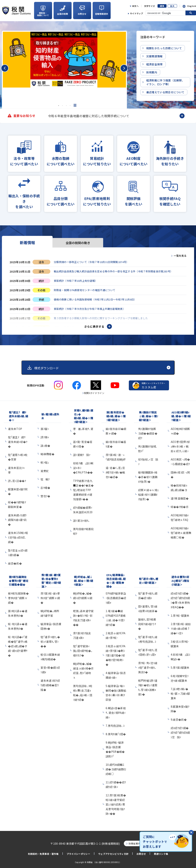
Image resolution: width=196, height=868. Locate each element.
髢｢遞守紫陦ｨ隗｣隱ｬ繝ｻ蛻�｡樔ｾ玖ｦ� (83, 649)
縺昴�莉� (15, 562)
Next (187, 116)
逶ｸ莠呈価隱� (180, 497)
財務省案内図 (136, 842)
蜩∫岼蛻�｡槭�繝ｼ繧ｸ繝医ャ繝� (83, 596)
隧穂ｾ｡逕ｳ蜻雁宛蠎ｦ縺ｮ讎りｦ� (147, 622)
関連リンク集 (161, 852)
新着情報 (27, 242)
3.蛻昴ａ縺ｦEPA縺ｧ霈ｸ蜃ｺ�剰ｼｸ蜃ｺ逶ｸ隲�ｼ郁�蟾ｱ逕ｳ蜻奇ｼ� (116, 654)
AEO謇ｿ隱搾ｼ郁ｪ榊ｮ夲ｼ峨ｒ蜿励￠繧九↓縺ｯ (180, 445)
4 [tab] (70, 105)
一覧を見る (180, 256)
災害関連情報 (154, 56)
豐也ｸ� (45, 494)
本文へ (135, 6)
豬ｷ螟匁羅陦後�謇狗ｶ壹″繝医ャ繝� (18, 596)
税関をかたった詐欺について (164, 48)
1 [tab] (59, 105)
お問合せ (141, 852)
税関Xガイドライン (94, 391)
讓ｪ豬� (45, 444)
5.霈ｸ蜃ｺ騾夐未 (180, 666)
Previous (45, 116)
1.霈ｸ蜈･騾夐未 (180, 614)
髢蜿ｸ (45, 478)
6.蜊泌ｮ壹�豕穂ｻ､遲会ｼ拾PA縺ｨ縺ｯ (116, 711)
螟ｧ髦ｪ (45, 461)
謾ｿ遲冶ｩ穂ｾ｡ (81, 519)
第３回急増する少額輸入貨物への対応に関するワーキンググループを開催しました (104, 319)
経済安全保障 (154, 64)
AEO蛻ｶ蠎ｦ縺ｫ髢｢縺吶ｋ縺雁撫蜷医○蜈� (181, 531)
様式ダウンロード (48, 366)
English (192, 6)
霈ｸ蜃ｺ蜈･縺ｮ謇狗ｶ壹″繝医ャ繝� (50, 596)
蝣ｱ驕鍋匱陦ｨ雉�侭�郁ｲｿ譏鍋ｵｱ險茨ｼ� (148, 475)
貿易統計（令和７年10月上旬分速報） (77, 281)
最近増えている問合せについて (165, 92)
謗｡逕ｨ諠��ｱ (17, 479)
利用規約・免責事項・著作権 (43, 852)
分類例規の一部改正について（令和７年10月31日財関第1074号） (94, 262)
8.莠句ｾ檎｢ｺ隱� (116, 732)
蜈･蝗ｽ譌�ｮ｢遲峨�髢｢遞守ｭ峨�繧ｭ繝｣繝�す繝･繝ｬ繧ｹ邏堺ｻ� (18, 645)
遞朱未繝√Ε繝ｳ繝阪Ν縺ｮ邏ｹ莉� (17, 518)
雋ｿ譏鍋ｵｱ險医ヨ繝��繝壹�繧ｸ (148, 432)
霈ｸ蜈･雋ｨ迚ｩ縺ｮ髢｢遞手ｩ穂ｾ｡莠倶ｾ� (148, 666)
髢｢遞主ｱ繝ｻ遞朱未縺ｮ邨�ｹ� (18, 440)
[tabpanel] (64, 60)
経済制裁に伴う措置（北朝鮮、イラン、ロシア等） (165, 82)
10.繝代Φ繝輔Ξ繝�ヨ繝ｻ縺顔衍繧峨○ (116, 768)
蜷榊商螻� (47, 452)
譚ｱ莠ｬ (45, 436)
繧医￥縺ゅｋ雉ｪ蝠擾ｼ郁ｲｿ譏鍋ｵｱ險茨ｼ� (149, 493)
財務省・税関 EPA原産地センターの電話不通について (87, 291)
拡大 (172, 6)
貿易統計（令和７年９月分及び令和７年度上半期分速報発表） (92, 310)
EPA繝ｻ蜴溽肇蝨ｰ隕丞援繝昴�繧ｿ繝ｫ (116, 596)
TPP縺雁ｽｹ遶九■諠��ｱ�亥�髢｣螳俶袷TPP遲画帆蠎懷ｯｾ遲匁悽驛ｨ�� (83, 488)
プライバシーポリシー (78, 852)
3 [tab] (66, 105)
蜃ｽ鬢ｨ (45, 427)
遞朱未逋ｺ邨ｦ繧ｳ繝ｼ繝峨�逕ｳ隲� (50, 684)
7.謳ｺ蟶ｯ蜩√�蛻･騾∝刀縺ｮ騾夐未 (180, 692)
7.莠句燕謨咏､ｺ (115, 724)
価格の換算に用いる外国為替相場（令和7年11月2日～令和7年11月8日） (99, 300)
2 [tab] (62, 105)
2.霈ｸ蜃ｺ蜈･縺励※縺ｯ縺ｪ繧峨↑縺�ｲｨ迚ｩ (181, 627)
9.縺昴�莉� (179, 718)
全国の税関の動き (78, 243)
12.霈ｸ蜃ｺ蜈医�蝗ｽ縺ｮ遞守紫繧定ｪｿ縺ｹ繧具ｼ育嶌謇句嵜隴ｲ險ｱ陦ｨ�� (116, 803)
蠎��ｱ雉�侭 (180, 505)
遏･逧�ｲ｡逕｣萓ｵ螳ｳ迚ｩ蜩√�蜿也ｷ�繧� (115, 471)
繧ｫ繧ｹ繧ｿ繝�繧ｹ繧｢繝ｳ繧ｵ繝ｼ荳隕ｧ (180, 731)
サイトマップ (136, 13)
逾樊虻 (45, 469)
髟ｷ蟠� (45, 486)
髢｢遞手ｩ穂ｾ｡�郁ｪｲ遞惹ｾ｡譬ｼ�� (50, 640)
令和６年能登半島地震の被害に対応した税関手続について (89, 116)
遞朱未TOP (15, 427)
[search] (164, 13)
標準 (162, 6)
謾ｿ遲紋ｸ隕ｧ (82, 453)
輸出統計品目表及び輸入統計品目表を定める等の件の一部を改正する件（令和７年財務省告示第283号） (118, 271)
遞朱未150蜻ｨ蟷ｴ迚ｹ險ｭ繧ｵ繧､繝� (18, 536)
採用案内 (152, 72)
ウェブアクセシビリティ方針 (113, 852)
